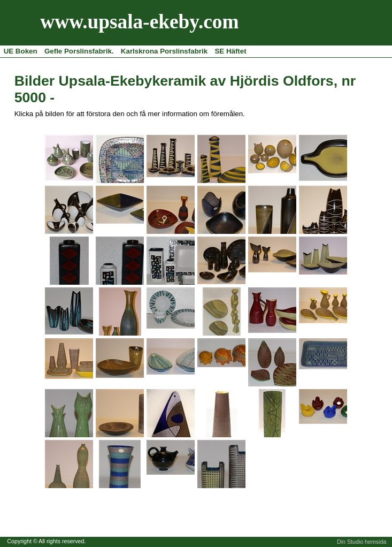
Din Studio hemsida (362, 542)
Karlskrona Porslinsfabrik (164, 51)
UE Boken (21, 51)
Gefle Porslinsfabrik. (79, 51)
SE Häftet (230, 51)
